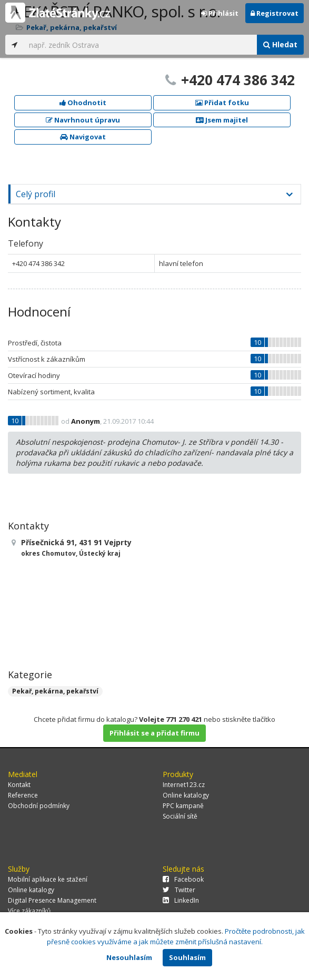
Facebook (183, 879)
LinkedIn (181, 900)
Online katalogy (186, 795)
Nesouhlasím (129, 957)
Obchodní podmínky (39, 806)
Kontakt (19, 785)
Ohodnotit (83, 103)
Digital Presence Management (52, 900)
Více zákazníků (29, 911)
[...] (140, 45)
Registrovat (275, 13)
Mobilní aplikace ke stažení (48, 879)
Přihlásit (220, 13)
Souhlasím (187, 957)
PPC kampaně (183, 806)
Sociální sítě (180, 816)
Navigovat (83, 137)
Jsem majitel (222, 120)
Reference (23, 795)
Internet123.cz (184, 785)
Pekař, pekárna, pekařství (55, 691)
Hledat (280, 44)
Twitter (179, 890)
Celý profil (36, 194)
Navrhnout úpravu (83, 120)
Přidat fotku (222, 103)
